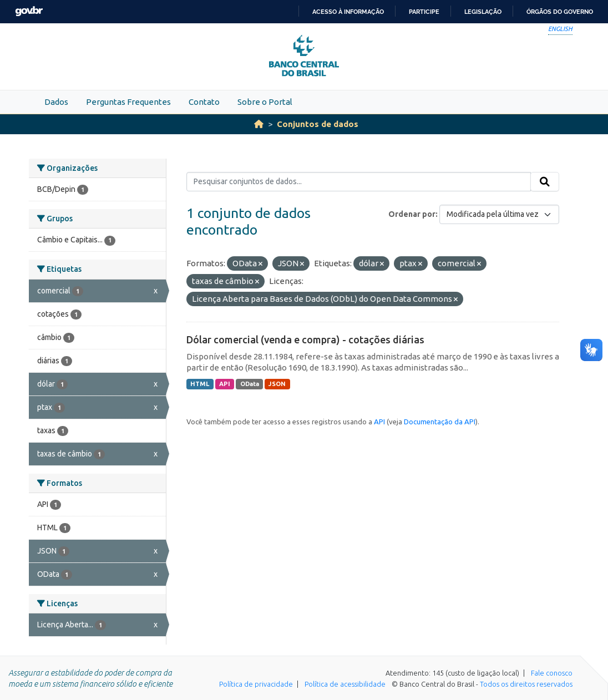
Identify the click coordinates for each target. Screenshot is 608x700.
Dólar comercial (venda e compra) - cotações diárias (305, 339)
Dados (56, 102)
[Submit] (545, 182)
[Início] (259, 124)
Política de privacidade (256, 684)
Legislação (483, 12)
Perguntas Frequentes (128, 102)
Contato (204, 102)
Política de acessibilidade (345, 684)
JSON (277, 384)
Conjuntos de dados (318, 124)
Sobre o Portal (265, 102)
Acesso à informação (348, 12)
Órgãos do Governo (560, 12)
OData (250, 384)
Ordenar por (412, 214)
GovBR (29, 11)
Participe (424, 12)
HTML (200, 384)
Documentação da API (440, 422)
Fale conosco (552, 673)
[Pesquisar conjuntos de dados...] (359, 182)
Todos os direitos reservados (526, 684)
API (225, 384)
